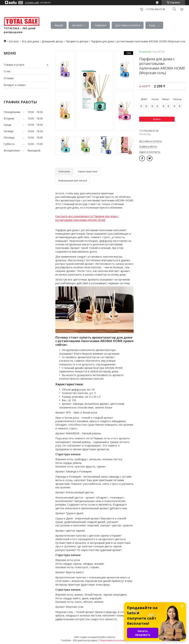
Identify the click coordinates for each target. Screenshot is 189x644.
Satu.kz (111, 637)
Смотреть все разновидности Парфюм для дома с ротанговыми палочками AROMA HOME (87, 218)
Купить (157, 119)
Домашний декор (52, 41)
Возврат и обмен (15, 85)
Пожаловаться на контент (114, 640)
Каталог (77, 25)
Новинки (100, 25)
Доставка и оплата (128, 25)
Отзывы (9, 78)
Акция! (59, 25)
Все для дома (30, 41)
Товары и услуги (14, 65)
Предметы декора (77, 41)
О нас (7, 71)
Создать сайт (32, 3)
